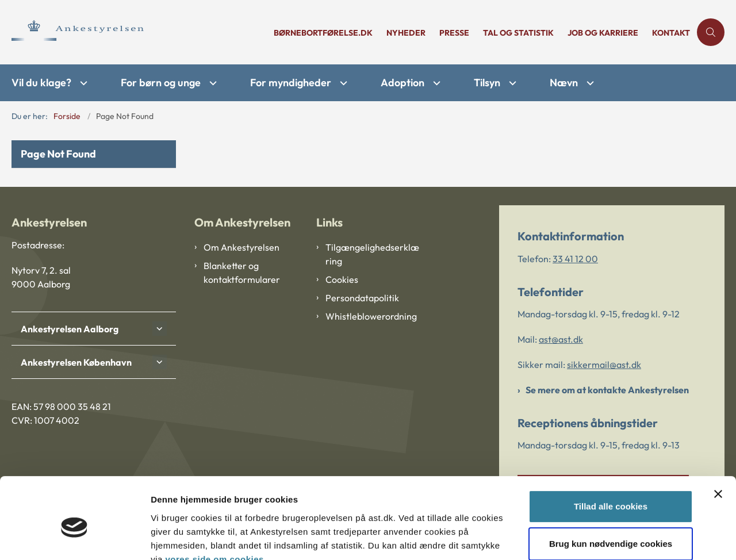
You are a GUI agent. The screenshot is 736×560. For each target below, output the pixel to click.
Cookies (342, 279)
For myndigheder (291, 83)
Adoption (402, 83)
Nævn (564, 83)
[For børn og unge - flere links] (212, 83)
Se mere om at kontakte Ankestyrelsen (607, 390)
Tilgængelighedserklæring (372, 254)
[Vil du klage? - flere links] (82, 83)
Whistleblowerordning (371, 316)
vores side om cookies (214, 506)
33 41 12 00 (575, 259)
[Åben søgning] (711, 32)
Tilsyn (487, 83)
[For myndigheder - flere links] (342, 83)
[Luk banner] (718, 440)
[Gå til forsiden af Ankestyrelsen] (139, 32)
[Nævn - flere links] (589, 83)
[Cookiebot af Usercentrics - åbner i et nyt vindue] (74, 538)
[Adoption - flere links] (435, 83)
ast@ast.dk (561, 339)
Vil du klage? (41, 83)
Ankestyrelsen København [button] (76, 362)
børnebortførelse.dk (323, 33)
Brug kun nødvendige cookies (611, 490)
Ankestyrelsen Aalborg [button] (70, 329)
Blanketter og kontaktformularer (242, 273)
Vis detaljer (174, 537)
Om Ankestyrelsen (241, 247)
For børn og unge (161, 83)
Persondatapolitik (362, 298)
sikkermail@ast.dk (604, 365)
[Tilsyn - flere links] (511, 83)
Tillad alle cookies (611, 453)
